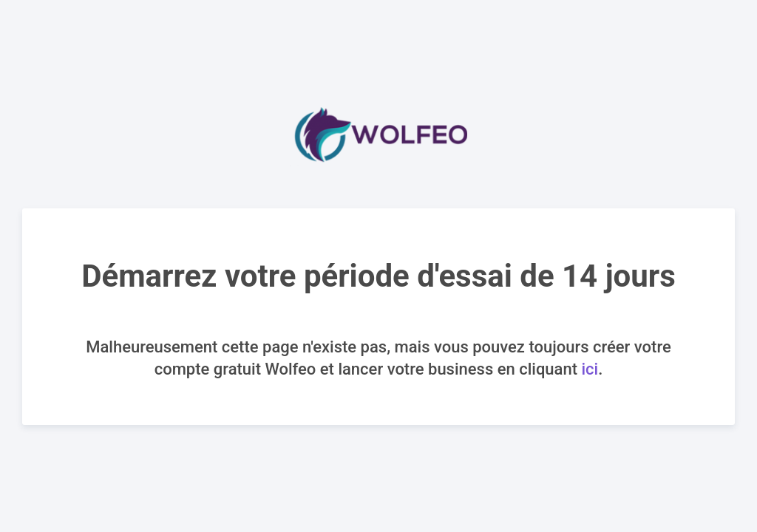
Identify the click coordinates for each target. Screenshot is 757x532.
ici (590, 369)
